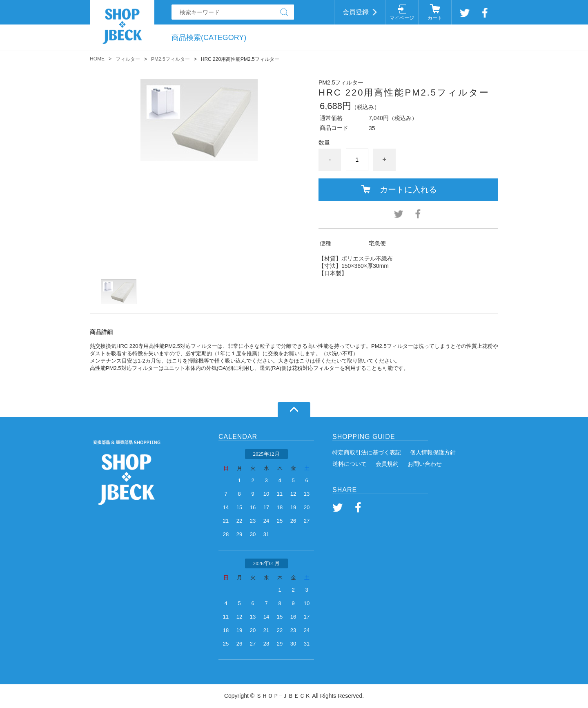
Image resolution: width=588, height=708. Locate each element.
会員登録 (356, 12)
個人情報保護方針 (433, 452)
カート (435, 18)
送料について (350, 464)
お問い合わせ (425, 464)
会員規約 (387, 464)
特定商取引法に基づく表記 (367, 452)
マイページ (402, 18)
